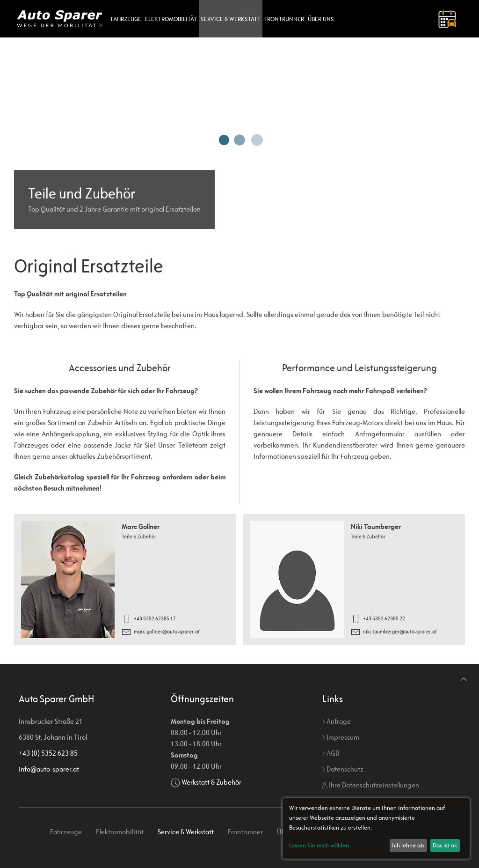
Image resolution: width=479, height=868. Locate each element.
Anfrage (337, 721)
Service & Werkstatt (231, 19)
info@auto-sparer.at (49, 769)
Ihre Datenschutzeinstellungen (371, 785)
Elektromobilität (171, 19)
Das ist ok (445, 845)
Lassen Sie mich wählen (319, 845)
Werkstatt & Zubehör (211, 782)
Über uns (321, 19)
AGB (331, 753)
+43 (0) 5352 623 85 (48, 753)
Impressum (341, 737)
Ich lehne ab (408, 845)
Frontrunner (284, 19)
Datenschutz (343, 769)
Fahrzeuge (126, 19)
